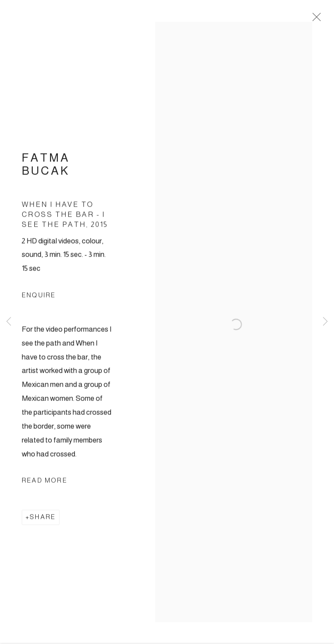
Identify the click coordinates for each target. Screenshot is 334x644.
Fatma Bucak (46, 167)
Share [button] (43, 520)
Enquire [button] (39, 298)
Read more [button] (45, 483)
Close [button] (315, 20)
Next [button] (325, 322)
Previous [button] (9, 322)
